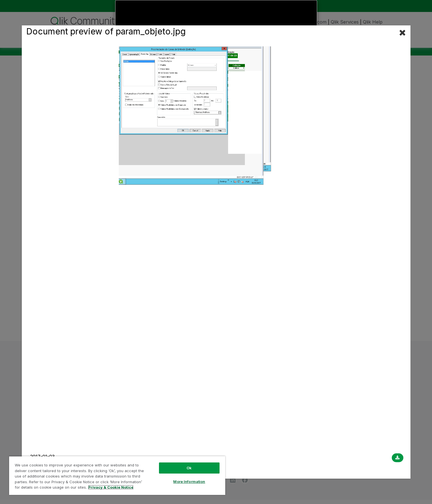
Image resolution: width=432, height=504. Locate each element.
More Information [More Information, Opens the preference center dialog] (189, 482)
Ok (189, 468)
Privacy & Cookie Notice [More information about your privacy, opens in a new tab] (111, 487)
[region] (117, 475)
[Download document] (397, 458)
